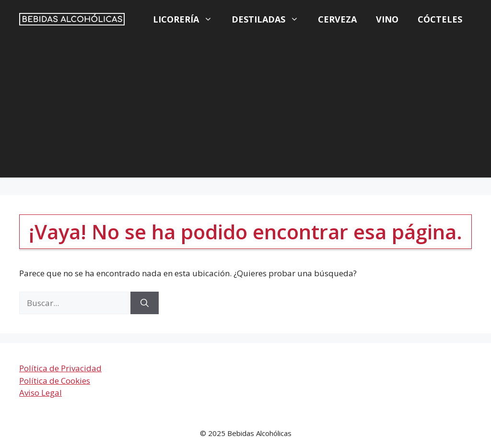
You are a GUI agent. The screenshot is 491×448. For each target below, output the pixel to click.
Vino (387, 19)
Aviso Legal (41, 393)
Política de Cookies (55, 381)
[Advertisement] (245, 110)
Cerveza (337, 19)
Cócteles (440, 19)
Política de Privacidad (60, 368)
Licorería (187, 19)
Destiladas (270, 19)
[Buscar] (145, 303)
